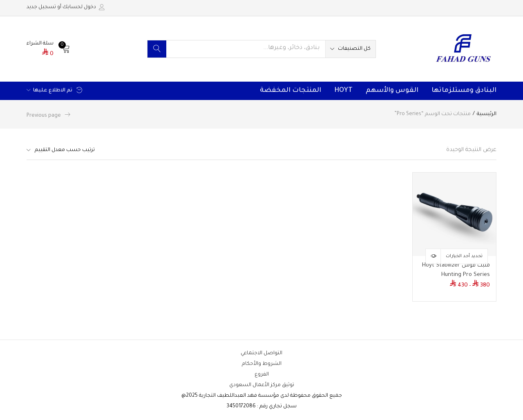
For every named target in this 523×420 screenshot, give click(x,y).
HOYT (343, 91)
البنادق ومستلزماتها (464, 91)
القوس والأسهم (392, 91)
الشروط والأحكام (262, 364)
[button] (351, 49)
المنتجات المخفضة (291, 91)
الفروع (262, 375)
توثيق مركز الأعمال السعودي (262, 385)
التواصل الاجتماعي (261, 353)
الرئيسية (487, 114)
